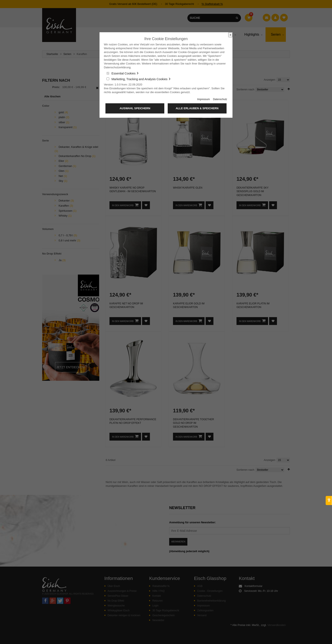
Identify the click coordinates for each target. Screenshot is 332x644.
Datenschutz (220, 99)
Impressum (204, 99)
